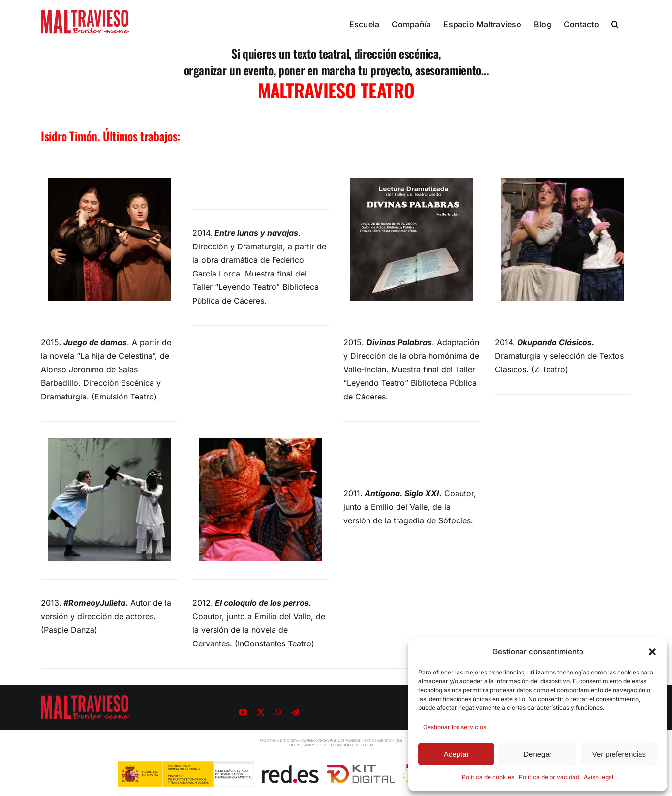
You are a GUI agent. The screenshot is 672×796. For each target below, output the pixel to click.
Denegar (538, 754)
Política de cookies (488, 777)
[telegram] (295, 712)
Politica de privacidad (549, 777)
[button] (652, 652)
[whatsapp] (278, 712)
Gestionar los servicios (455, 727)
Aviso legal (599, 777)
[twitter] (261, 712)
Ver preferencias (619, 754)
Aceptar (457, 754)
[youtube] (243, 712)
